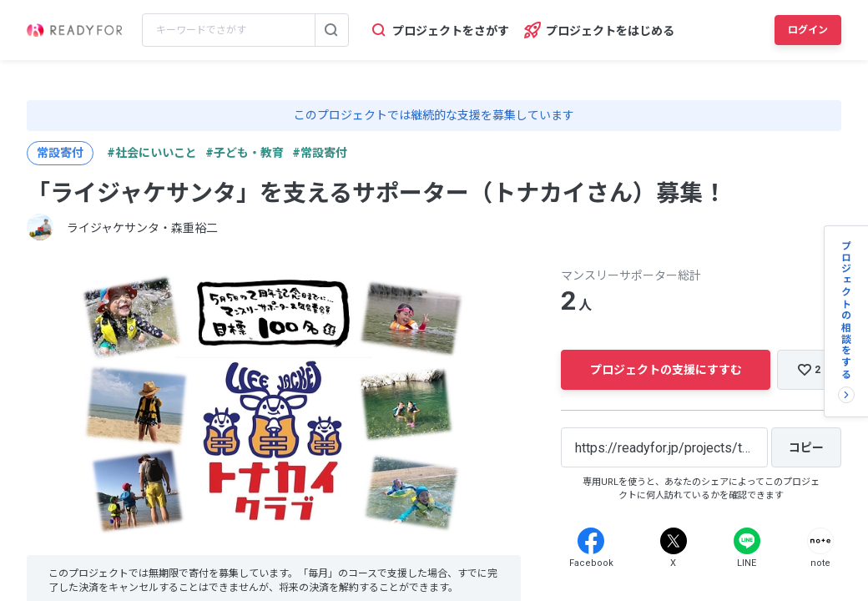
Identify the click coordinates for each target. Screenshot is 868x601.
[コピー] (806, 447)
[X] (674, 541)
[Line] (747, 541)
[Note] (820, 541)
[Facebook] (591, 541)
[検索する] (331, 30)
